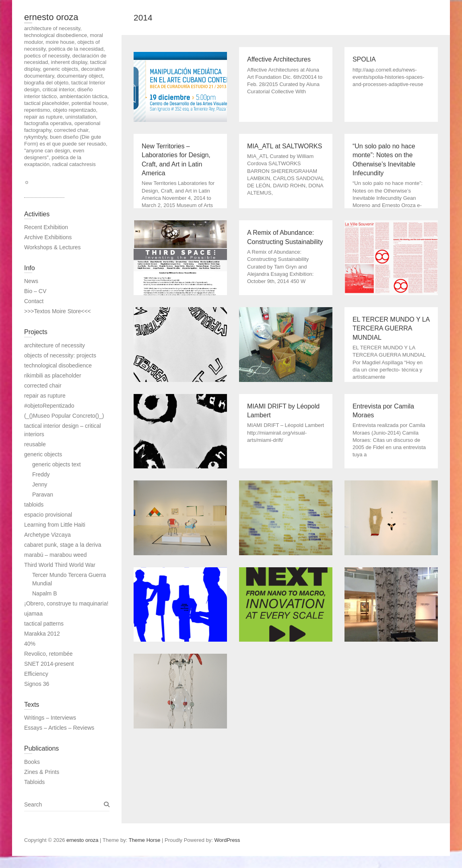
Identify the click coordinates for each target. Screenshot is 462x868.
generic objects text (57, 464)
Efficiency (36, 674)
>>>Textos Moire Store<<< (58, 311)
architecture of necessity (55, 345)
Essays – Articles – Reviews (59, 728)
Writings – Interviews (50, 718)
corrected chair (43, 386)
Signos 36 (37, 684)
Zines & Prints (42, 772)
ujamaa (33, 614)
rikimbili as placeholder (53, 376)
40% (30, 644)
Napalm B (44, 593)
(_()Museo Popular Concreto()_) (64, 416)
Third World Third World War (60, 565)
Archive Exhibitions (48, 237)
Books (32, 762)
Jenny (40, 484)
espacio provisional (48, 515)
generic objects (43, 454)
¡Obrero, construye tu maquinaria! (66, 603)
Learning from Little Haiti (55, 525)
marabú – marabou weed (56, 555)
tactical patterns (44, 624)
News (31, 281)
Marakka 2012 (42, 634)
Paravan (43, 495)
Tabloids (34, 782)
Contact (34, 301)
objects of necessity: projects (60, 355)
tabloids (34, 505)
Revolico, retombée (48, 654)
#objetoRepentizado (49, 406)
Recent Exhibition (46, 227)
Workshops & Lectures (53, 247)
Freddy (41, 474)
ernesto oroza (51, 17)
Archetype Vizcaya (47, 535)
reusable (35, 444)
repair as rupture (45, 396)
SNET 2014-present (49, 664)
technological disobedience (58, 365)
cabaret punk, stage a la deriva (63, 545)
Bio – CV (35, 291)
